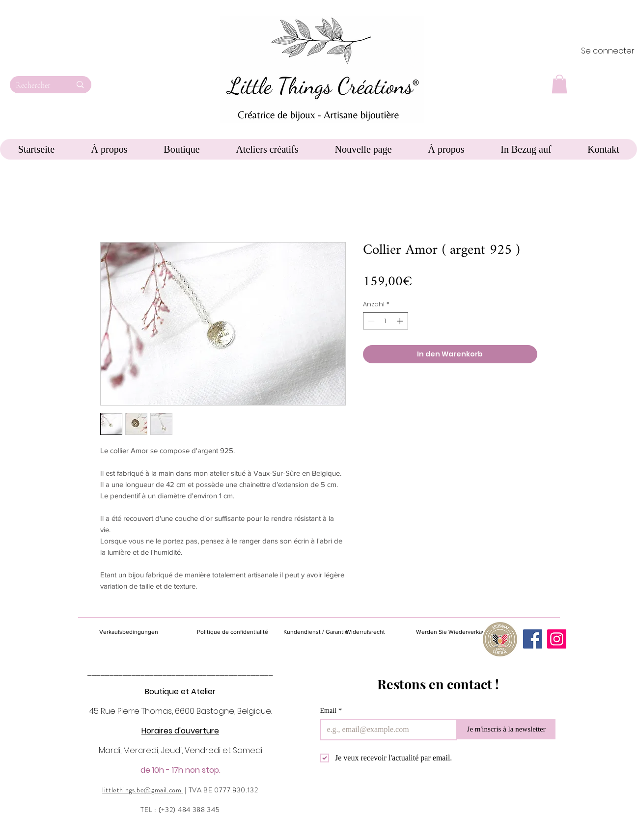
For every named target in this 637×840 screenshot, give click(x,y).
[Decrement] (370, 321)
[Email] (386, 730)
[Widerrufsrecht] (373, 632)
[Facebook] (533, 639)
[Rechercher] (36, 85)
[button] (559, 84)
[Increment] (401, 321)
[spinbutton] (385, 321)
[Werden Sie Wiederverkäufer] (454, 632)
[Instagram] (557, 639)
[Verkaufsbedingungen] (140, 632)
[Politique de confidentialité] (233, 632)
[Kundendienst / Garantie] (316, 632)
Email (331, 711)
